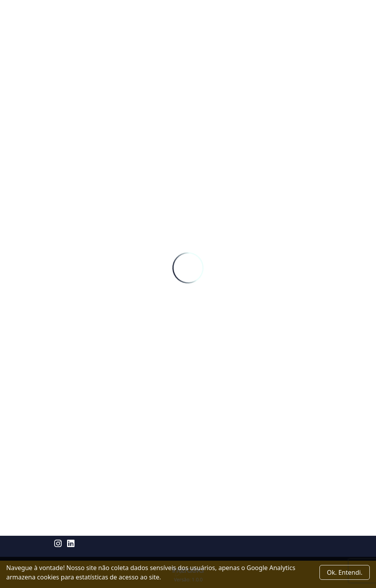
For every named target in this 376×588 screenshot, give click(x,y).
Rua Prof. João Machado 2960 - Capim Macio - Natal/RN (129, 531)
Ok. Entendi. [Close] (345, 572)
